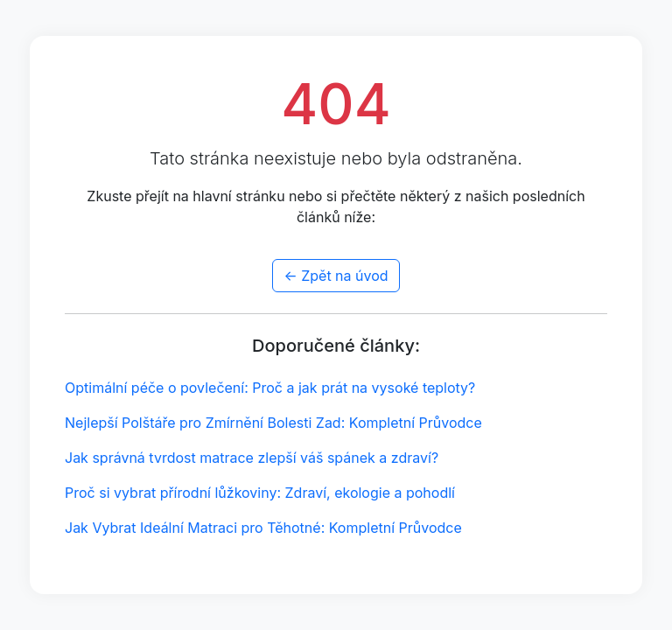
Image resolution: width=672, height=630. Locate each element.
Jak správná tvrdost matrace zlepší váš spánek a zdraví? (252, 458)
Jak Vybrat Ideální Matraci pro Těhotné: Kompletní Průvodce (263, 528)
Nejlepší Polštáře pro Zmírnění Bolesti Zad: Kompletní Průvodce (273, 423)
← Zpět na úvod (336, 276)
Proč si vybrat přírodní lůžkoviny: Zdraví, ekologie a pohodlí (260, 493)
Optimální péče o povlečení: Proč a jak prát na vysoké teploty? (270, 388)
